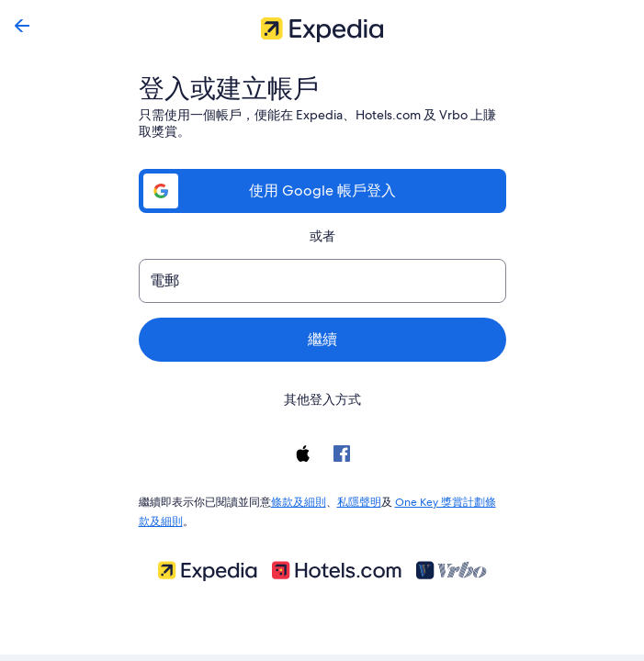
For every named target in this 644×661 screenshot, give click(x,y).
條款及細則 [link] (299, 500)
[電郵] (322, 281)
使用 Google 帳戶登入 (322, 190)
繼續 (322, 339)
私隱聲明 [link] (359, 500)
